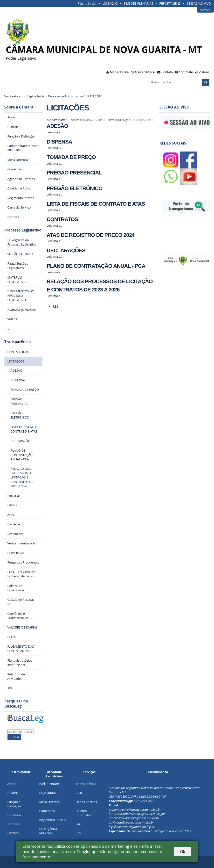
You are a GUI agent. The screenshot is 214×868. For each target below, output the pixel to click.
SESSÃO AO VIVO (199, 3)
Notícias (13, 824)
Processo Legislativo (23, 230)
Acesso (12, 784)
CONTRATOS (62, 219)
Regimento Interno (53, 820)
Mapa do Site (119, 72)
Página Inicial (87, 3)
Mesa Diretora (50, 802)
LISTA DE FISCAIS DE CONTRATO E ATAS (96, 204)
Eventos (13, 833)
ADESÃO (57, 126)
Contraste (186, 72)
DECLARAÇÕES (66, 250)
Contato (167, 72)
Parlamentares (50, 784)
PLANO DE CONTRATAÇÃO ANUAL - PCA (96, 266)
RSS (55, 306)
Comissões (47, 811)
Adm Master (59, 120)
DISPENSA (59, 142)
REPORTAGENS (170, 3)
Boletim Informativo (84, 813)
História (13, 793)
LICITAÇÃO (110, 3)
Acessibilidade (145, 72)
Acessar (205, 10)
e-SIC (79, 793)
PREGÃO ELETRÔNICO (74, 188)
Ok (183, 852)
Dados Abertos (86, 802)
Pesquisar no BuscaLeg (16, 704)
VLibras (204, 72)
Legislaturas (48, 793)
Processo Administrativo (66, 96)
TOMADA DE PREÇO (71, 157)
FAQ (79, 824)
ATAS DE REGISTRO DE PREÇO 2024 (90, 235)
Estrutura (14, 815)
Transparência (18, 342)
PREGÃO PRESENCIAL (74, 173)
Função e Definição (14, 804)
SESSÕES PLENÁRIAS (138, 3)
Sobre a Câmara (19, 107)
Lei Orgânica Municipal (48, 831)
